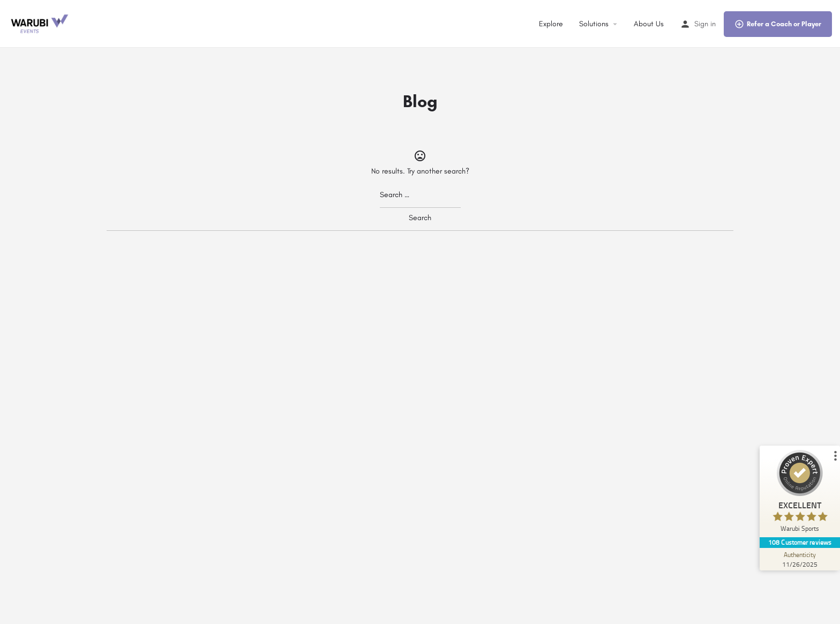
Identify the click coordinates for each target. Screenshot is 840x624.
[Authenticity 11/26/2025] (800, 559)
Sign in (705, 24)
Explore (551, 24)
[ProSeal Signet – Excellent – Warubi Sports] (800, 494)
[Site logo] (40, 23)
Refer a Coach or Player (778, 24)
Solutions (594, 24)
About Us (649, 24)
